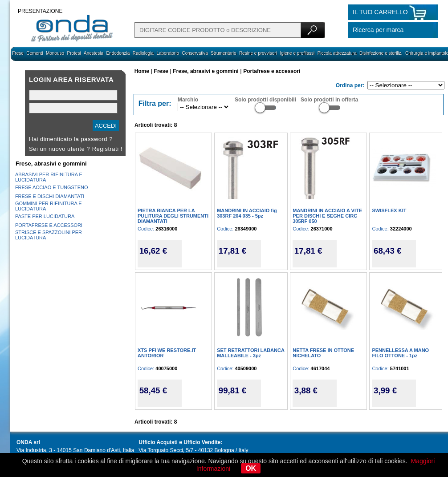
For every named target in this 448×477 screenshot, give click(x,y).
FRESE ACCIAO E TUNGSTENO (52, 187)
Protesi (74, 53)
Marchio (188, 100)
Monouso (55, 53)
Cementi (35, 53)
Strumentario (223, 53)
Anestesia (94, 53)
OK (251, 468)
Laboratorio (168, 53)
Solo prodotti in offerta (329, 100)
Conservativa (195, 53)
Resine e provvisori (258, 53)
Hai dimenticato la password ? (71, 139)
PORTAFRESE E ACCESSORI (49, 225)
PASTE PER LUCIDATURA (45, 216)
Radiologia (143, 53)
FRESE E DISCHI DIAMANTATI (50, 196)
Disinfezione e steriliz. (381, 53)
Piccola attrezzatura (337, 53)
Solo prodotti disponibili (265, 100)
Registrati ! (107, 149)
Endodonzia (118, 53)
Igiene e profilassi (297, 53)
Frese (18, 53)
